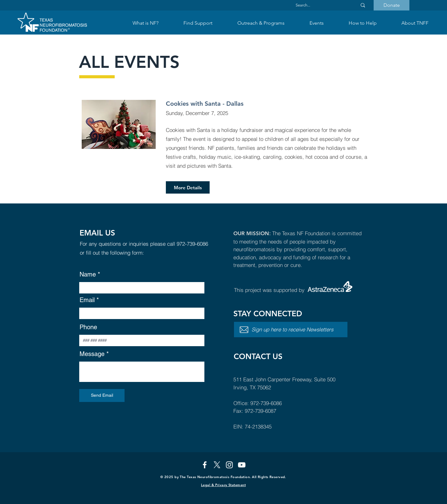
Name (88, 274)
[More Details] (188, 187)
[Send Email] (102, 395)
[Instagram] (229, 465)
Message (92, 354)
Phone (88, 327)
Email (87, 300)
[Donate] (392, 5)
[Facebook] (205, 465)
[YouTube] (242, 465)
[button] (198, 23)
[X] (217, 465)
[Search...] (321, 5)
